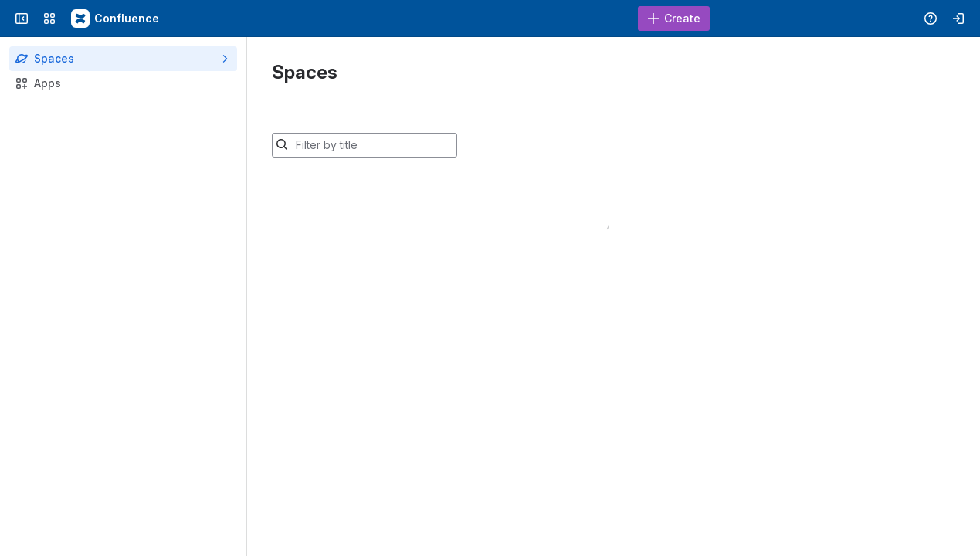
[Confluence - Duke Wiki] (116, 19)
